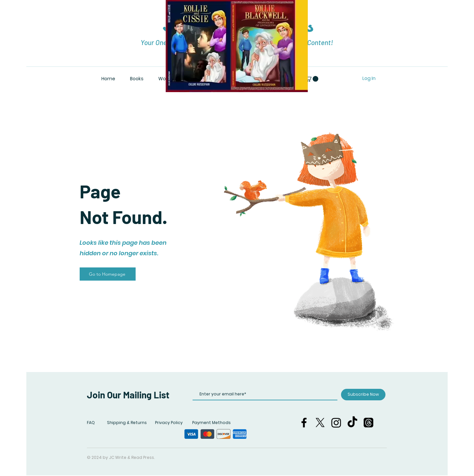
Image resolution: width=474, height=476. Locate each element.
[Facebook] (304, 423)
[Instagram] (336, 423)
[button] (311, 79)
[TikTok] (352, 423)
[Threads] (369, 423)
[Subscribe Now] (363, 395)
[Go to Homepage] (108, 274)
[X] (320, 423)
